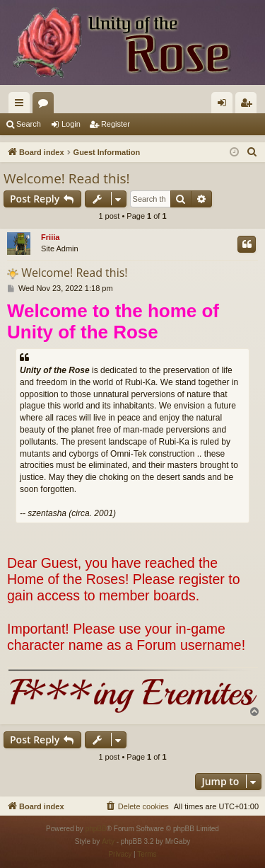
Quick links (22, 105)
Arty (108, 841)
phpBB (96, 829)
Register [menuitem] (249, 105)
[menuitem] (252, 152)
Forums (46, 105)
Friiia (50, 237)
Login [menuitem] (225, 105)
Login (71, 124)
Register (116, 124)
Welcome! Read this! (67, 178)
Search (29, 124)
